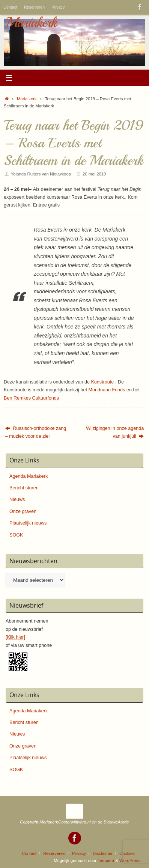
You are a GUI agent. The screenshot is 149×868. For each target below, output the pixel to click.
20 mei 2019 (94, 174)
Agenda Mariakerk (29, 476)
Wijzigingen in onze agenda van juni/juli (115, 432)
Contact (10, 7)
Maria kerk (27, 99)
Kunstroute (102, 382)
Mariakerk (31, 22)
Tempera (106, 861)
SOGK (16, 535)
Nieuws (17, 499)
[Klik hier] (15, 637)
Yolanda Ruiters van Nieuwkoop (41, 174)
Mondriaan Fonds (107, 390)
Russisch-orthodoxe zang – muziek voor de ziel (36, 432)
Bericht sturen (24, 488)
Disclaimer (103, 853)
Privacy (58, 7)
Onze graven (23, 511)
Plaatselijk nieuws (28, 523)
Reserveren (34, 7)
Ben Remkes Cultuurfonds (31, 398)
